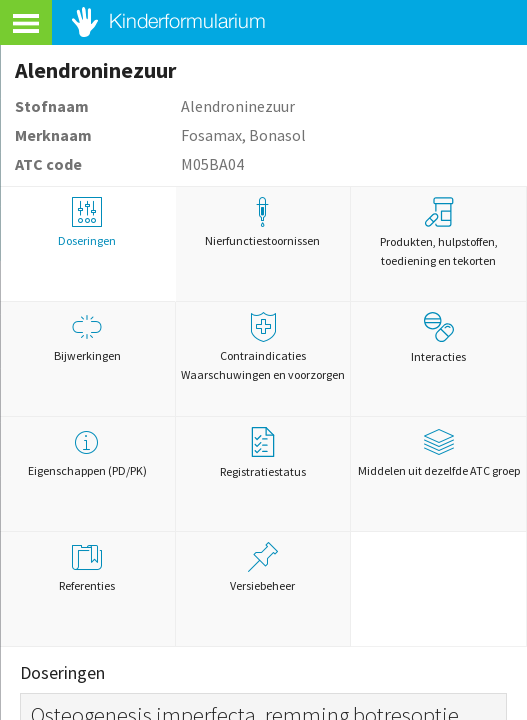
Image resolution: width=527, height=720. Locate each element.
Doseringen (87, 222)
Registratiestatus (263, 453)
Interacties (438, 338)
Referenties (87, 567)
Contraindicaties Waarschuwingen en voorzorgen (263, 347)
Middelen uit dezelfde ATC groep (438, 452)
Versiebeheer (263, 567)
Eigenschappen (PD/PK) (87, 452)
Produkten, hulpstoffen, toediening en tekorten (439, 232)
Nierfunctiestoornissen (263, 222)
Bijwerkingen (87, 337)
